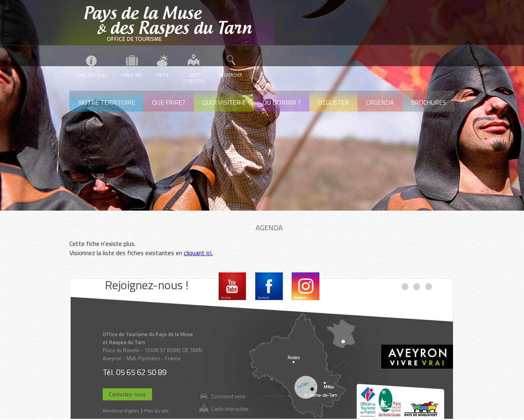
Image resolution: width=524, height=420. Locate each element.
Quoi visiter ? (224, 102)
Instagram (306, 286)
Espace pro (132, 75)
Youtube (233, 286)
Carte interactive (230, 409)
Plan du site (156, 411)
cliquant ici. (198, 253)
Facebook (269, 286)
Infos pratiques (92, 75)
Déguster (333, 102)
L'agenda (380, 102)
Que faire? (169, 102)
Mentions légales (121, 411)
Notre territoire (107, 102)
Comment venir (228, 396)
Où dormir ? (282, 102)
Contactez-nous (127, 394)
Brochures (429, 102)
